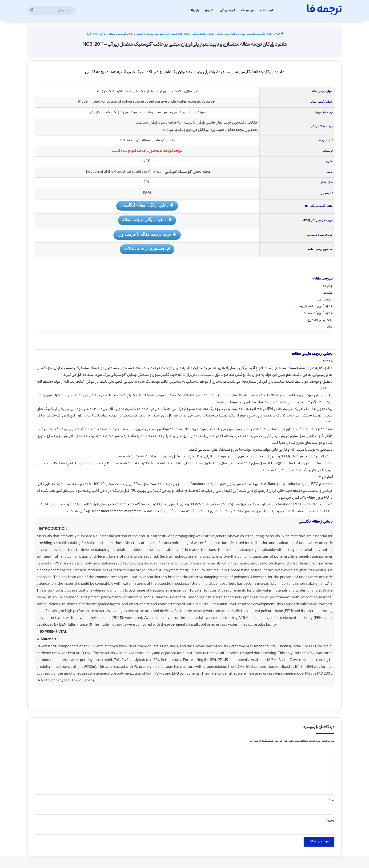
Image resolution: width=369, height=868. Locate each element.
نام (332, 800)
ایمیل (330, 820)
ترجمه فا (268, 10)
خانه (280, 34)
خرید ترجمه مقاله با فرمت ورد (147, 235)
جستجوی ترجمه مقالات (147, 249)
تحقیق (209, 10)
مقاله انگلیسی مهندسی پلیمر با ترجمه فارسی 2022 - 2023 (241, 34)
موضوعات (247, 10)
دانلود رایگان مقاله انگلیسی (147, 206)
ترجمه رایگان (227, 10)
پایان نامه (193, 10)
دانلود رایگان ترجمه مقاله (147, 220)
